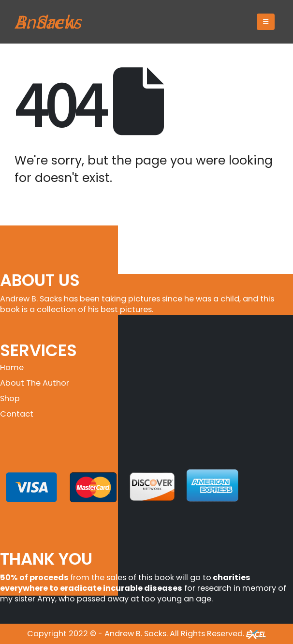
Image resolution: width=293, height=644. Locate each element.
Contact (17, 414)
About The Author (35, 383)
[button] (266, 22)
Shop (10, 398)
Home (12, 367)
